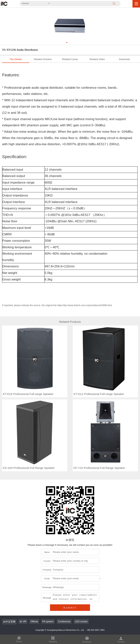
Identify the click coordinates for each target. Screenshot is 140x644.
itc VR (23, 621)
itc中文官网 (9, 622)
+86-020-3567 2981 (95, 630)
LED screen (81, 621)
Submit (70, 608)
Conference (64, 621)
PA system (48, 621)
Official (34, 621)
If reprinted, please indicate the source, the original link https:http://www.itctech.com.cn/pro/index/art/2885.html (57, 305)
